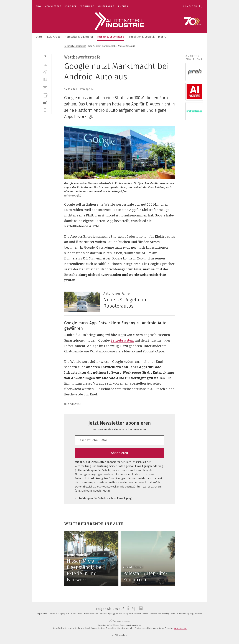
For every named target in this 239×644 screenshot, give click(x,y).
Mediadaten (121, 614)
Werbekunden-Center (139, 614)
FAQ (191, 614)
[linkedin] (45, 80)
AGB (68, 614)
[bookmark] (92, 89)
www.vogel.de (180, 628)
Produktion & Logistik (141, 37)
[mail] (45, 87)
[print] (45, 95)
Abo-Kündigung (107, 614)
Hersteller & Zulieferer (79, 37)
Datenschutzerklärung (89, 478)
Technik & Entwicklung (110, 37)
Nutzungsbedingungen (89, 474)
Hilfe (173, 614)
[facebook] (45, 57)
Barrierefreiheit (91, 614)
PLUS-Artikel (53, 37)
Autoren (198, 614)
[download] (45, 103)
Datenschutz (77, 614)
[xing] (45, 72)
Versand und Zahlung (160, 614)
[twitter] (45, 64)
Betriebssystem (122, 340)
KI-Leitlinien (183, 614)
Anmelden (190, 6)
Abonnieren (119, 453)
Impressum (42, 614)
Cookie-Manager (57, 614)
